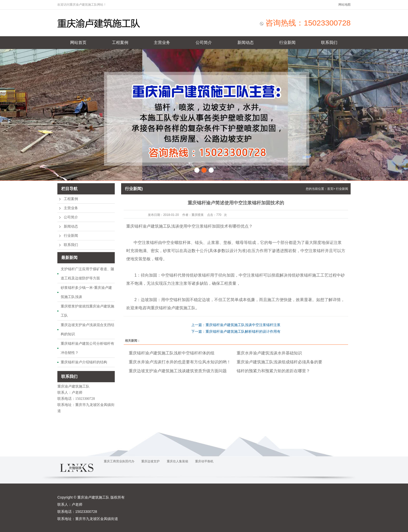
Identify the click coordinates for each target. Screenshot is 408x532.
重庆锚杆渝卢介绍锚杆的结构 (84, 362)
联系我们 (329, 42)
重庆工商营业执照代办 (119, 461)
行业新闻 (287, 42)
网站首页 (78, 42)
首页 (330, 189)
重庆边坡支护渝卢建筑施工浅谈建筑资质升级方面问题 (178, 371)
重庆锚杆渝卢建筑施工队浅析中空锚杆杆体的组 (172, 353)
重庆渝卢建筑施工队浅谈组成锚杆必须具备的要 (279, 362)
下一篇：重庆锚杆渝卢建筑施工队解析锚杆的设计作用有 (236, 331)
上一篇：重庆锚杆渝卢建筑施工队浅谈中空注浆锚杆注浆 (236, 325)
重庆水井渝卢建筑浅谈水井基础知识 (269, 353)
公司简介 (204, 42)
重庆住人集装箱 (177, 461)
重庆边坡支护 (150, 461)
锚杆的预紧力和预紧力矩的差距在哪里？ (273, 371)
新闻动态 (246, 42)
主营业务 (162, 42)
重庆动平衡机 (204, 461)
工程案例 (120, 42)
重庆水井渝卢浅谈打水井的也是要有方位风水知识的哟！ (180, 362)
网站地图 (345, 5)
